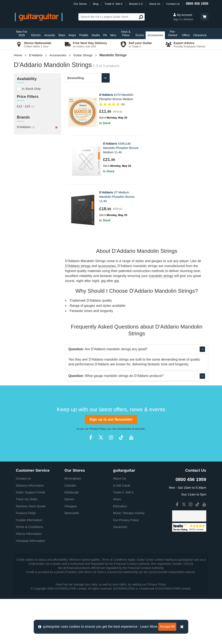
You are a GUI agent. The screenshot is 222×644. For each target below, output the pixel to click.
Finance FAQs (26, 558)
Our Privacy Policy (126, 565)
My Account (183, 15)
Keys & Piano (126, 33)
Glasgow (71, 551)
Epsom (69, 544)
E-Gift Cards (122, 531)
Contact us (23, 523)
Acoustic (50, 35)
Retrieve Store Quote (31, 551)
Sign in (178, 19)
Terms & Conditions (30, 572)
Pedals (84, 35)
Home (18, 55)
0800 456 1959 (197, 4)
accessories (107, 217)
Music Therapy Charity (129, 558)
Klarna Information (29, 579)
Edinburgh (72, 537)
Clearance (200, 35)
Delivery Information (30, 531)
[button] (204, 17)
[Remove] (56, 127)
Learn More (149, 627)
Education (120, 551)
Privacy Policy (97, 474)
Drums (140, 35)
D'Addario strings (78, 217)
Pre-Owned (173, 33)
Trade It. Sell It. (114, 4)
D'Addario (36, 55)
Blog (96, 4)
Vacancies (120, 572)
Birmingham (73, 523)
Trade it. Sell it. (124, 537)
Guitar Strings (83, 55)
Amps (72, 35)
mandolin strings (161, 227)
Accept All (167, 627)
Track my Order (27, 544)
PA (105, 35)
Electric (36, 35)
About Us (155, 4)
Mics (113, 35)
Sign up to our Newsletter (111, 465)
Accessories (155, 35)
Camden (70, 531)
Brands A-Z (136, 4)
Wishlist (188, 19)
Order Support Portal (30, 537)
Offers (186, 35)
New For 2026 (22, 33)
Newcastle (72, 558)
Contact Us (173, 4)
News (117, 544)
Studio (96, 35)
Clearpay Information (31, 586)
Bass (62, 35)
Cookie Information (29, 565)
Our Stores (80, 4)
